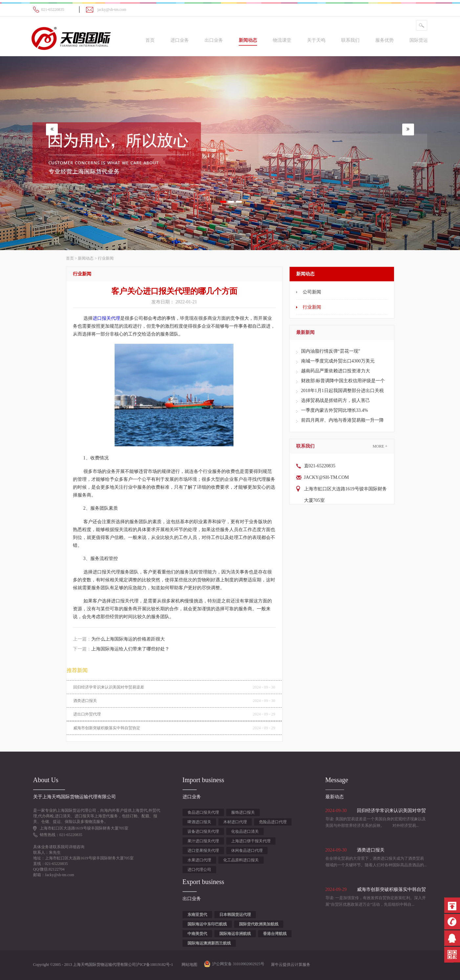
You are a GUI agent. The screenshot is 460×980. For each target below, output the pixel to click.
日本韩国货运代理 (235, 915)
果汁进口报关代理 (203, 841)
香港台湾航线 (275, 934)
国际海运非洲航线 (235, 934)
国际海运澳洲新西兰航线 (209, 943)
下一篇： (121, 649)
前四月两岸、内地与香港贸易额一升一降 (342, 420)
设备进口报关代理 (203, 831)
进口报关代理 (106, 318)
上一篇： (119, 639)
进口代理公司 (199, 870)
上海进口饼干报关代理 (251, 841)
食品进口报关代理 (203, 812)
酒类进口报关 (85, 701)
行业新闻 (106, 258)
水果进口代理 (199, 860)
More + (380, 446)
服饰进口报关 (243, 812)
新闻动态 (86, 258)
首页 (150, 40)
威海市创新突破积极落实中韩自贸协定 (107, 728)
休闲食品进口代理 (247, 851)
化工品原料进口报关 (241, 860)
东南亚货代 (197, 915)
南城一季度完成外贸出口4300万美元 (338, 361)
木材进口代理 (235, 822)
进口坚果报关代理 (203, 851)
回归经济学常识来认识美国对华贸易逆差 (109, 687)
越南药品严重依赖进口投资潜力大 (336, 371)
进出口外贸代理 (87, 714)
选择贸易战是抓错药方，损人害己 (336, 400)
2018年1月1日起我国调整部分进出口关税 (342, 391)
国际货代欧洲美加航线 (259, 924)
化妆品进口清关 (245, 831)
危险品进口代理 (273, 822)
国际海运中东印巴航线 (207, 924)
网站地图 (188, 965)
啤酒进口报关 (199, 822)
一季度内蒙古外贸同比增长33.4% (335, 410)
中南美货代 (197, 934)
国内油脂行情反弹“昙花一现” (331, 351)
